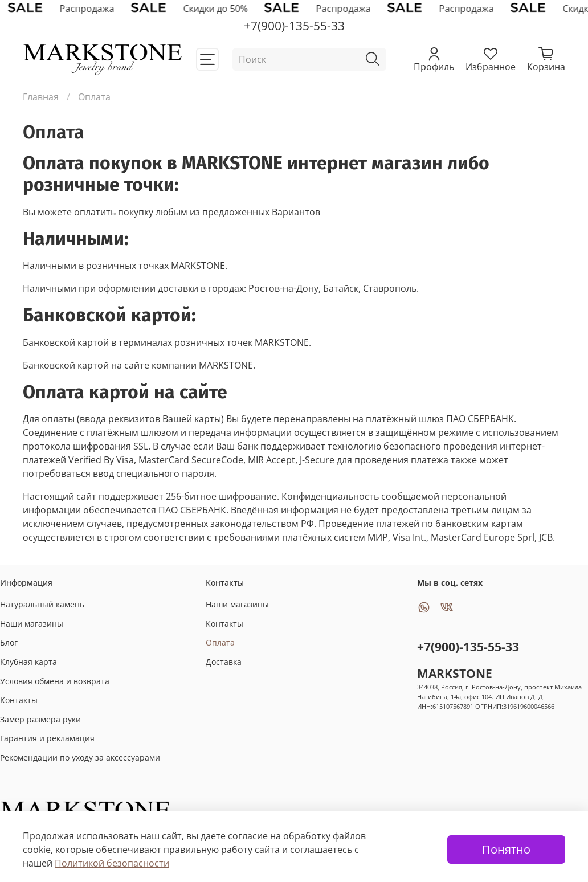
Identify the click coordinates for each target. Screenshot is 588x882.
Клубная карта (28, 662)
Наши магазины (32, 624)
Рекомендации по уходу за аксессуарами (80, 758)
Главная (41, 97)
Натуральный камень (42, 604)
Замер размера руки (40, 719)
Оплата (220, 642)
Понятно (506, 849)
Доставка (224, 662)
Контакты (19, 700)
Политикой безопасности (112, 863)
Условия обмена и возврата (55, 681)
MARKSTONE (455, 673)
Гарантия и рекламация (47, 738)
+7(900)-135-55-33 (468, 647)
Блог (9, 642)
